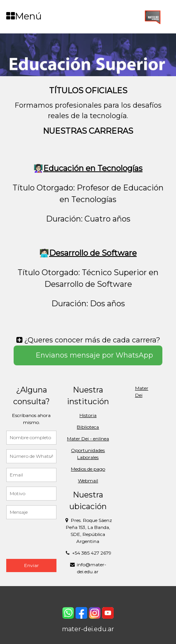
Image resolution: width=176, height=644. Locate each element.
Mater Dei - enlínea (88, 439)
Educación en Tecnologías (93, 168)
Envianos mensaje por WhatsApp (93, 355)
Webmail (88, 481)
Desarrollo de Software (93, 253)
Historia (88, 415)
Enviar (32, 565)
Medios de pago (88, 469)
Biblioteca (88, 427)
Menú (24, 16)
